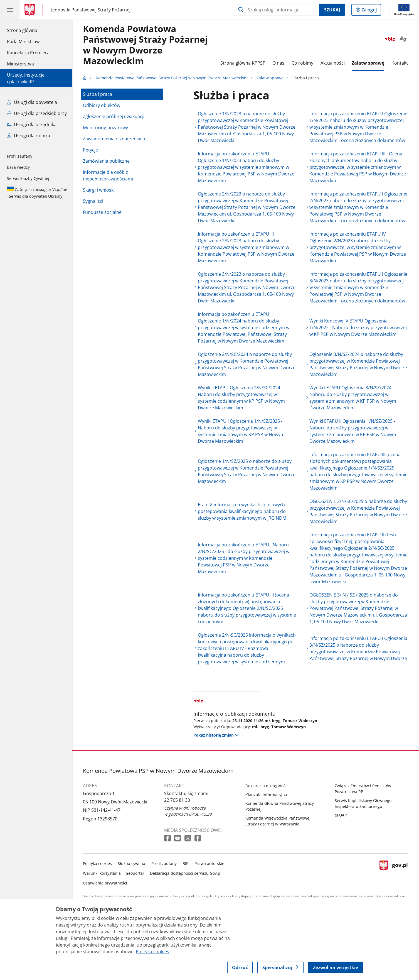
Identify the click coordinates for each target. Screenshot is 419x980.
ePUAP (342, 815)
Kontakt (401, 63)
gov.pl (395, 872)
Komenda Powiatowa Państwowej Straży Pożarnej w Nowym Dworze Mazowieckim (147, 45)
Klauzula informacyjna (268, 795)
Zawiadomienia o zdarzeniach (115, 139)
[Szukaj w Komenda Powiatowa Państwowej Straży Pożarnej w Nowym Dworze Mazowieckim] (276, 10)
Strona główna (28, 30)
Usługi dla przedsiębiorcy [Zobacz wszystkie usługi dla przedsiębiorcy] (37, 113)
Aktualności (334, 63)
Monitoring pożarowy (107, 128)
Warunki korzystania (103, 873)
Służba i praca (99, 94)
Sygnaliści (94, 201)
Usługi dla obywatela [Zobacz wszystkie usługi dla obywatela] (32, 102)
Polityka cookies (99, 863)
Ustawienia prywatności (106, 883)
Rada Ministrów (23, 41)
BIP (187, 863)
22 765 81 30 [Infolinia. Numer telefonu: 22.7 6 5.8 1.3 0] (178, 800)
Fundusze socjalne (104, 212)
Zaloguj (371, 11)
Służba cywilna (133, 863)
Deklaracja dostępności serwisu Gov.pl (187, 873)
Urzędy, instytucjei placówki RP (26, 78)
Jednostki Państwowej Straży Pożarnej (91, 10)
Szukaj (332, 10)
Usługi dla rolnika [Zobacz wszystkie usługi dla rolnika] (29, 136)
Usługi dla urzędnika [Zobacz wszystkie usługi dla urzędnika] (32, 124)
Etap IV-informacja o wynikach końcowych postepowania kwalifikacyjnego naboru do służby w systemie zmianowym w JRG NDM (243, 511)
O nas (280, 63)
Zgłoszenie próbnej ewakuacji (115, 116)
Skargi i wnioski (100, 190)
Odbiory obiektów (103, 105)
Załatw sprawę (369, 63)
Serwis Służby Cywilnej (28, 178)
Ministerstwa (20, 64)
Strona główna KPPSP (244, 63)
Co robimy (304, 63)
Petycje (92, 150)
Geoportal (136, 873)
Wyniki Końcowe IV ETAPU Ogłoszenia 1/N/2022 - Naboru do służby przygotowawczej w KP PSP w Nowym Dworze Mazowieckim (360, 328)
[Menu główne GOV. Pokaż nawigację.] (10, 10)
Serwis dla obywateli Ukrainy (37, 193)
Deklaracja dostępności (268, 786)
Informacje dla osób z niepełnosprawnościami (109, 175)
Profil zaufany (20, 156)
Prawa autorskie (211, 863)
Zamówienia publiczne (108, 161)
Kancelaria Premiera (28, 53)
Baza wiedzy (18, 167)
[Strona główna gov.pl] (31, 10)
